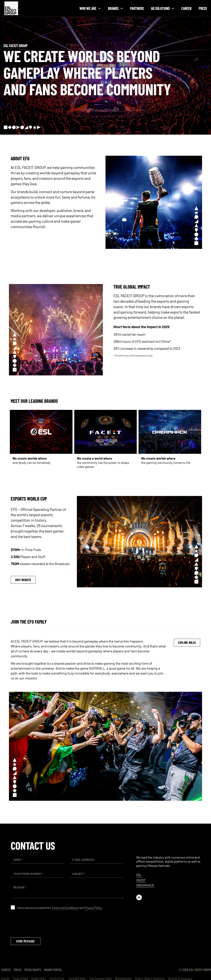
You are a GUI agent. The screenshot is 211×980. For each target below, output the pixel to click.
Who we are (90, 8)
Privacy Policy (93, 908)
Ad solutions (163, 8)
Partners (137, 8)
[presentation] (37, 923)
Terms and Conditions (65, 908)
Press (203, 8)
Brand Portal (53, 970)
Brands (115, 8)
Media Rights (33, 970)
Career (186, 8)
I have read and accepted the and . (60, 908)
